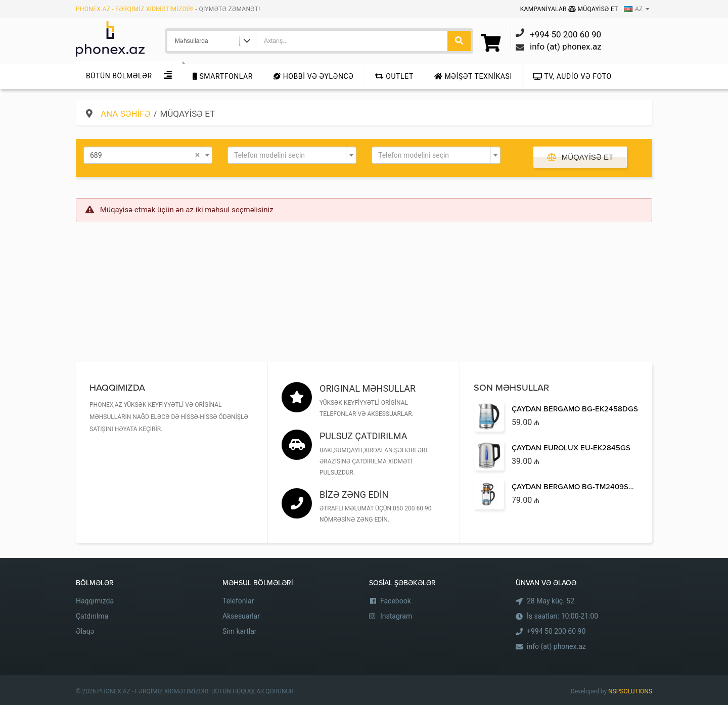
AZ (633, 9)
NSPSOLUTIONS (630, 691)
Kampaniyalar (544, 9)
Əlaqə (85, 631)
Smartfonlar (223, 76)
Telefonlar (238, 601)
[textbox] (289, 155)
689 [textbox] (145, 155)
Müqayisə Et (593, 9)
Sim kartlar (240, 631)
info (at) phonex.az (556, 646)
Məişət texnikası (473, 76)
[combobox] (148, 155)
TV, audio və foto (572, 76)
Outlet (394, 76)
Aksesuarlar (241, 616)
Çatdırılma (92, 616)
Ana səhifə (125, 114)
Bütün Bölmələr (119, 76)
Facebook (396, 601)
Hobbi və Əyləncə (313, 76)
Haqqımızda (95, 601)
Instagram (396, 616)
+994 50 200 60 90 (556, 631)
